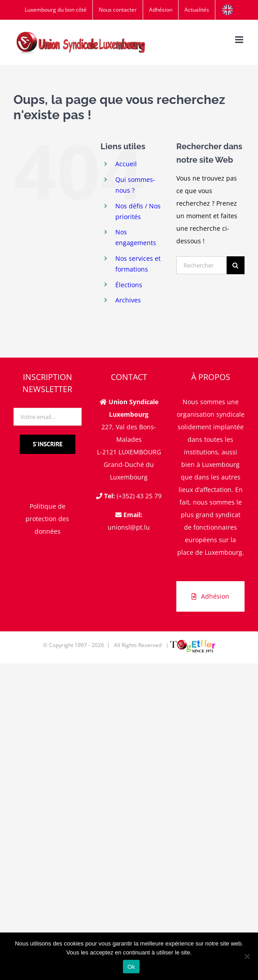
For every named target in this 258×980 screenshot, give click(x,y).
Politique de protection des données (47, 519)
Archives (128, 300)
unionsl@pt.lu (129, 527)
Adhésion (210, 596)
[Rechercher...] (201, 265)
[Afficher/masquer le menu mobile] (240, 40)
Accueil (126, 164)
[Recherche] (236, 265)
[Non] (247, 956)
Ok (131, 967)
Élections (129, 285)
